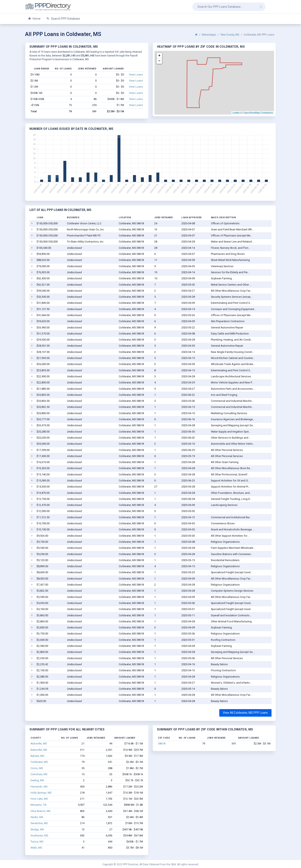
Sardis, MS (37, 817)
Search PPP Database (63, 19)
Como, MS (37, 768)
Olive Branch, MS (40, 811)
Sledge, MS (37, 829)
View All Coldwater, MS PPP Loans (245, 713)
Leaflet (236, 113)
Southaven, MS (39, 835)
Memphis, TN (38, 805)
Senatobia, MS (39, 823)
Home (34, 19)
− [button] (159, 61)
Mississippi (209, 35)
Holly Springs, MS (41, 793)
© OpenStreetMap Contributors (257, 113)
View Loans (136, 75)
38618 (162, 744)
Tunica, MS (37, 842)
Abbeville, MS (39, 744)
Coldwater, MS (39, 762)
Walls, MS (36, 848)
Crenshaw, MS (39, 774)
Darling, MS (37, 780)
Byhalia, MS (37, 756)
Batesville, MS (39, 750)
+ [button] (159, 56)
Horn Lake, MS (39, 799)
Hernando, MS (39, 787)
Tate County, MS (230, 35)
